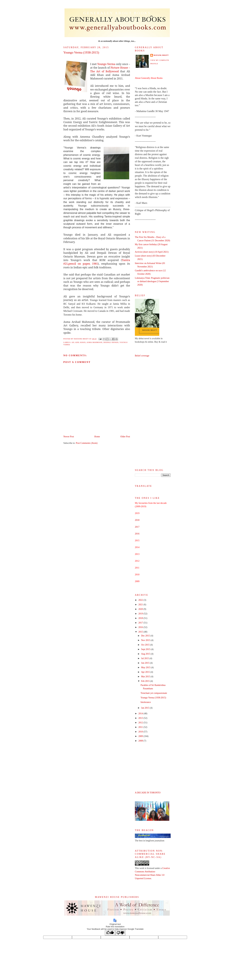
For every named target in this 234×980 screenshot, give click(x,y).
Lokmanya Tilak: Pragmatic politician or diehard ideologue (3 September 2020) (152, 281)
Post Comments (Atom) (87, 443)
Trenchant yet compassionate (154, 693)
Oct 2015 (146, 645)
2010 (141, 732)
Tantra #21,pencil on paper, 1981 (97, 262)
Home (97, 437)
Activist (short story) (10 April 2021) (152, 252)
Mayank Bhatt (161, 55)
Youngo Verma (106, 64)
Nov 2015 (146, 640)
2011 (141, 727)
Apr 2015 (146, 672)
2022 (141, 600)
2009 (141, 736)
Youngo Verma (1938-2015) (153, 698)
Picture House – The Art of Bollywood (110, 69)
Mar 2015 (146, 677)
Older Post (125, 437)
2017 (137, 527)
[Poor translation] (120, 933)
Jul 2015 (145, 658)
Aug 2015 (146, 654)
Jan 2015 (145, 708)
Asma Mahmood (94, 342)
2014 (141, 714)
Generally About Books (117, 13)
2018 (137, 520)
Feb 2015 (146, 681)
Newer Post (69, 437)
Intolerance (146, 702)
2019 (141, 614)
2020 (141, 609)
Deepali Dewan (111, 342)
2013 (141, 718)
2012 (141, 723)
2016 (137, 534)
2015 (141, 632)
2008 (141, 741)
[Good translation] (110, 933)
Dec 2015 (146, 636)
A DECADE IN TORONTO (148, 793)
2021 (141, 605)
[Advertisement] (153, 413)
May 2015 (146, 667)
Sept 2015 (146, 649)
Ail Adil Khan (79, 342)
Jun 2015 (145, 663)
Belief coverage (142, 356)
